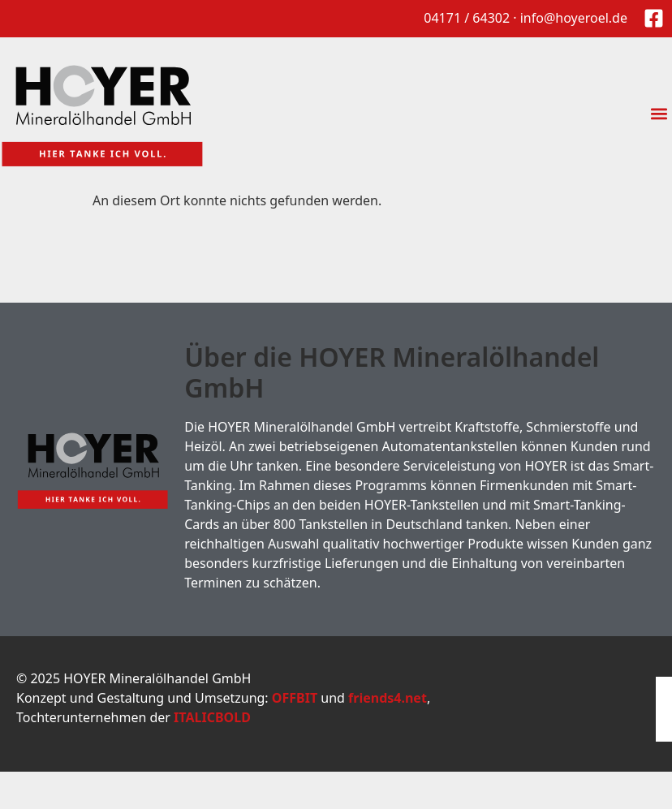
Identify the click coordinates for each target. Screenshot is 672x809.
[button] (659, 114)
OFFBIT (295, 698)
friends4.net (388, 698)
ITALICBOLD (212, 717)
